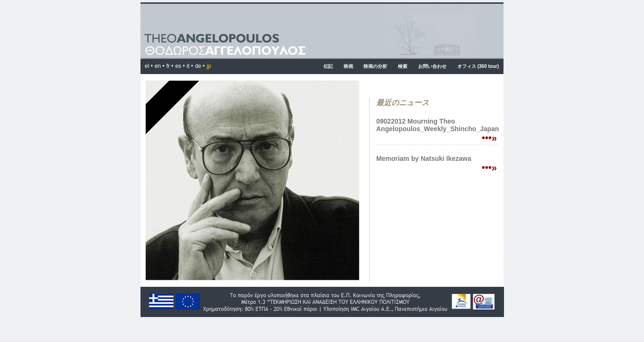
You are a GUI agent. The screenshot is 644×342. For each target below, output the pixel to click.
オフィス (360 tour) (478, 66)
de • (200, 66)
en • (160, 66)
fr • (170, 66)
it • (190, 66)
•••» (489, 138)
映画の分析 (375, 66)
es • (180, 66)
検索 (403, 66)
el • (149, 66)
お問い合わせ (432, 66)
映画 (348, 66)
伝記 (328, 66)
